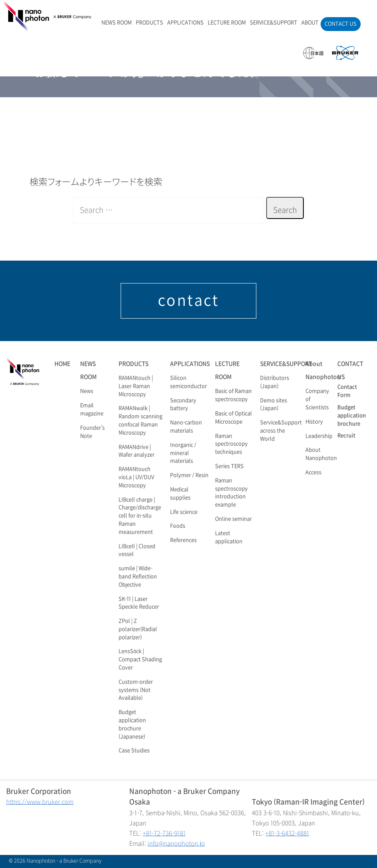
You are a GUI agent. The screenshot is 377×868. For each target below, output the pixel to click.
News (87, 391)
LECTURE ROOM (227, 23)
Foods (178, 526)
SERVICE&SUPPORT (274, 23)
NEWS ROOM (117, 23)
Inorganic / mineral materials (183, 453)
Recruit (346, 436)
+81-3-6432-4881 (287, 833)
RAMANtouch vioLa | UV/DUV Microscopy (136, 478)
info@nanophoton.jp (176, 844)
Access (313, 473)
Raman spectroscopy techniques (231, 444)
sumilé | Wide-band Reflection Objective (138, 577)
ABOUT (310, 23)
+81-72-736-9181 (164, 833)
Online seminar (233, 519)
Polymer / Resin (189, 475)
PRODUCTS (149, 23)
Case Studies (134, 751)
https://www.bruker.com (40, 802)
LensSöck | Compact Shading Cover (140, 660)
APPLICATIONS (185, 23)
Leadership (319, 436)
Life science (184, 512)
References (183, 540)
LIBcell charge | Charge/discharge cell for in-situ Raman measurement (140, 516)
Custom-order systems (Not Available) (136, 690)
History (314, 422)
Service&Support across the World (281, 431)
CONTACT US (341, 24)
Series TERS (229, 466)
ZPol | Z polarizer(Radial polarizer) (138, 629)
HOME (62, 364)
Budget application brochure (352, 416)
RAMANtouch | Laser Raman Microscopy (136, 386)
